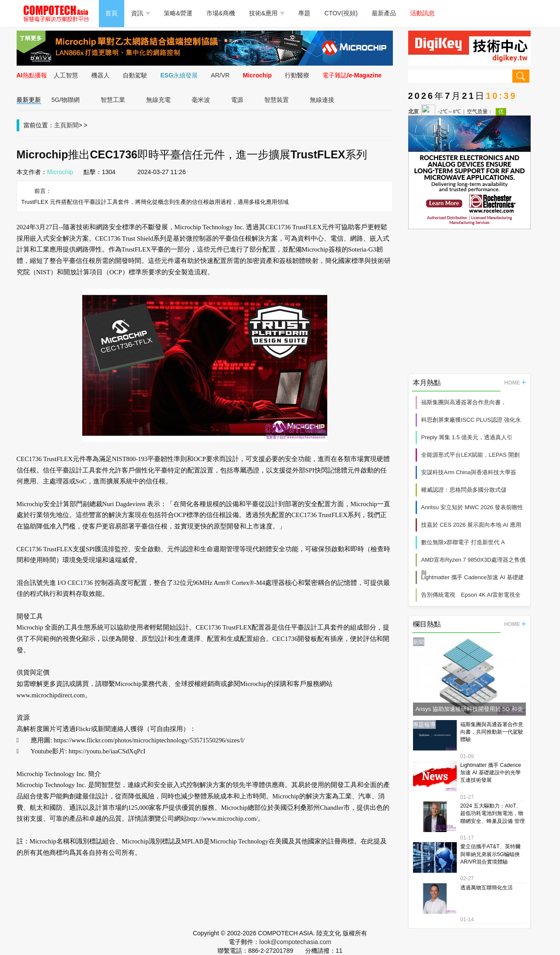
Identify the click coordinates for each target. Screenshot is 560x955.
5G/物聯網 (66, 100)
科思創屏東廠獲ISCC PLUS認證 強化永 (471, 420)
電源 (237, 100)
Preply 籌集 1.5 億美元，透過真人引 (467, 437)
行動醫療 (297, 75)
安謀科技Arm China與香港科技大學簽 (469, 472)
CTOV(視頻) (341, 13)
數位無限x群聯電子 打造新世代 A (463, 542)
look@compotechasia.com (295, 942)
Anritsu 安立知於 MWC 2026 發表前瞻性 (472, 507)
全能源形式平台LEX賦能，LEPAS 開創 (471, 455)
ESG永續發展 (179, 75)
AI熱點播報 (32, 75)
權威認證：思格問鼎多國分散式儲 (464, 490)
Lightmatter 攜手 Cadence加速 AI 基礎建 (473, 577)
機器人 (101, 75)
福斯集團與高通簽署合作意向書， (464, 402)
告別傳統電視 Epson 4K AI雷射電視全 (471, 595)
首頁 (112, 13)
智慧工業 (113, 100)
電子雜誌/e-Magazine (352, 75)
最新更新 (29, 100)
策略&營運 (178, 13)
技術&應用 (266, 13)
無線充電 (158, 100)
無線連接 (322, 100)
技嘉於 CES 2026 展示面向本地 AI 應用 (471, 525)
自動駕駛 (135, 75)
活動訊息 (423, 13)
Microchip (257, 75)
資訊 (141, 13)
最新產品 (384, 13)
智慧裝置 (276, 100)
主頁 (60, 125)
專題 (304, 13)
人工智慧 (66, 75)
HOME (515, 383)
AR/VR (220, 75)
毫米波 (201, 100)
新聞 (73, 125)
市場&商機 (221, 13)
